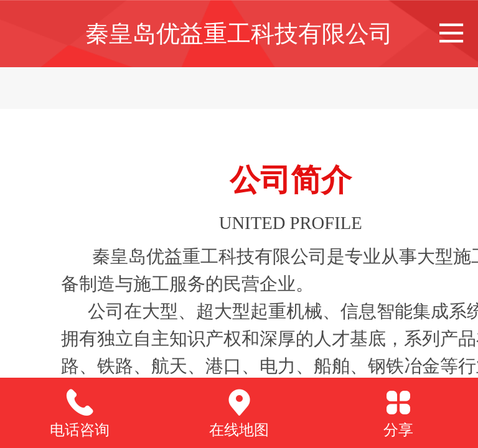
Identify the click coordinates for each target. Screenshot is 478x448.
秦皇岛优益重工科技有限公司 (239, 33)
